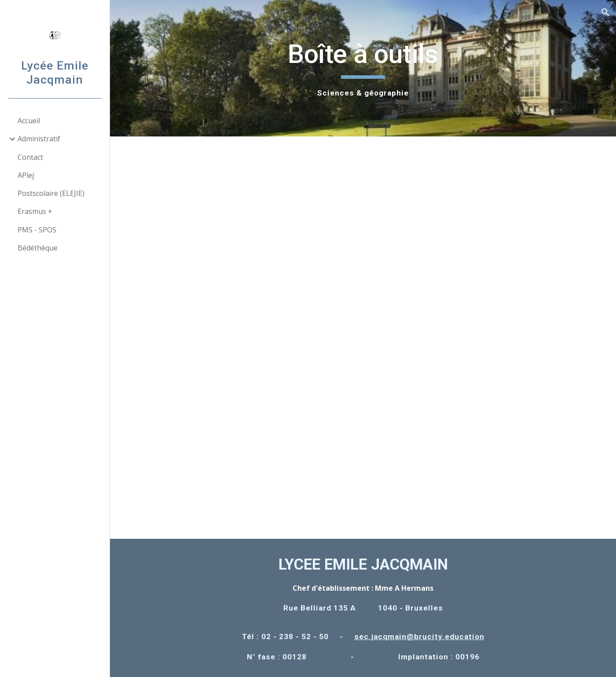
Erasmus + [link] (35, 211)
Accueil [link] (29, 121)
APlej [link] (26, 175)
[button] (605, 12)
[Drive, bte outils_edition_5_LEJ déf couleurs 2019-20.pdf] (363, 338)
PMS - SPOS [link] (37, 230)
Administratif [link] (39, 139)
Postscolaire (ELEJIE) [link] (51, 193)
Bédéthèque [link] (38, 248)
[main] (363, 68)
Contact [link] (30, 157)
